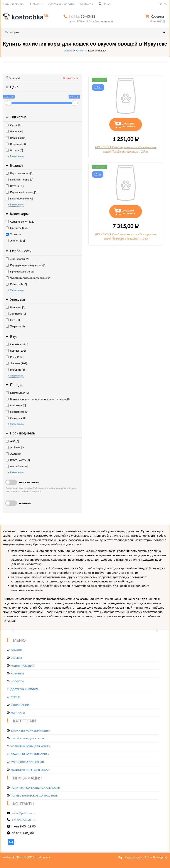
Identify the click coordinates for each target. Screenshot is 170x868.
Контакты (86, 4)
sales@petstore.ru (24, 813)
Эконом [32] (15, 241)
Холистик (14, 234)
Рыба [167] (15, 357)
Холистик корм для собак (30, 770)
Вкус (11, 337)
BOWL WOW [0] (18, 460)
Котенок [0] (15, 186)
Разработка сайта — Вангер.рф (146, 857)
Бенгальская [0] (17, 393)
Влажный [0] (16, 138)
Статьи (15, 697)
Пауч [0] (13, 320)
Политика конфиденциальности (35, 788)
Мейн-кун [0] (16, 405)
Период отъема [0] (19, 198)
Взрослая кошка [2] (20, 173)
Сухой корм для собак (27, 762)
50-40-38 (82, 16)
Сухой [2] (14, 125)
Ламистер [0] (16, 314)
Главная (68, 50)
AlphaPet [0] (15, 447)
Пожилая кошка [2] (20, 180)
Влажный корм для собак (30, 754)
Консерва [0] (16, 307)
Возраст (14, 166)
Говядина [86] (16, 370)
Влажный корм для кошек (30, 731)
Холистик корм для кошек (30, 746)
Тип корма (16, 117)
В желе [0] (14, 131)
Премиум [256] (17, 228)
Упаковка (15, 299)
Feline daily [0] (16, 284)
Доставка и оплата (61, 4)
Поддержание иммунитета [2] (26, 265)
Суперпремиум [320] (21, 222)
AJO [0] (12, 441)
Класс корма (18, 214)
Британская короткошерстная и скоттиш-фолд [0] (38, 399)
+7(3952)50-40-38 (24, 820)
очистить (70, 78)
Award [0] (14, 454)
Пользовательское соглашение (34, 796)
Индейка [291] (17, 344)
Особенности (18, 251)
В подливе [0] (16, 144)
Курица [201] (16, 351)
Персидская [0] (17, 412)
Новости (17, 681)
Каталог (80, 50)
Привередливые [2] (20, 271)
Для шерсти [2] (17, 259)
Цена (12, 87)
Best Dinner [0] (17, 466)
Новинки (36, 4)
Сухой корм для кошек (28, 738)
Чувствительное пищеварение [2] (28, 278)
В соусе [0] (14, 150)
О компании (20, 705)
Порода (14, 385)
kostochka (26, 17)
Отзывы (16, 658)
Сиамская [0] (16, 418)
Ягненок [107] (16, 363)
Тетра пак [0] (16, 326)
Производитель (20, 433)
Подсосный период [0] (22, 192)
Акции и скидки (13, 4)
